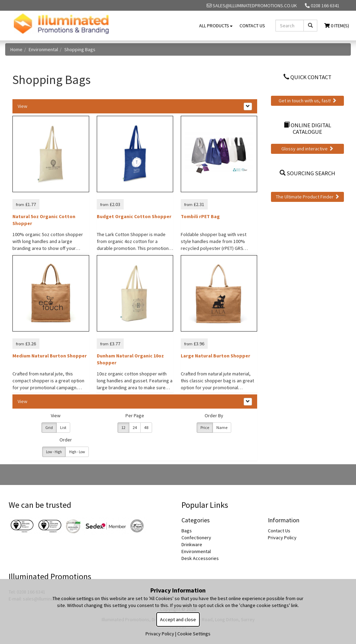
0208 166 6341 (322, 6)
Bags (187, 531)
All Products (216, 26)
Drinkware (192, 544)
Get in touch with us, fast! (308, 101)
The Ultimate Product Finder (308, 197)
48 (146, 427)
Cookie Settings (194, 634)
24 (135, 427)
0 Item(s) (337, 26)
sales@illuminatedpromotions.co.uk (252, 6)
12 (123, 427)
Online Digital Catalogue (307, 128)
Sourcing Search (307, 173)
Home (16, 49)
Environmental (43, 49)
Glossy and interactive (307, 149)
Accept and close (178, 619)
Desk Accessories (200, 558)
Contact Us (252, 26)
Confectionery (196, 538)
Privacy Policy (282, 538)
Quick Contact (307, 77)
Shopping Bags (80, 49)
